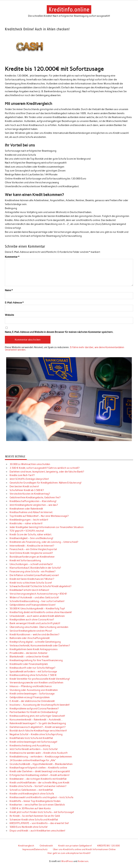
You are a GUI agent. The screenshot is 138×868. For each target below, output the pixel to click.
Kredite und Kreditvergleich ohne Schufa (32, 794)
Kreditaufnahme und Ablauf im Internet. (31, 512)
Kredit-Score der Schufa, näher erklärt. (31, 535)
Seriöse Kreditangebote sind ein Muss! (31, 631)
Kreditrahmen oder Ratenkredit (26, 509)
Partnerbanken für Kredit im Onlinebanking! (34, 712)
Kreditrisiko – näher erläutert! (26, 523)
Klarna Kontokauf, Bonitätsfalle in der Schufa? (35, 568)
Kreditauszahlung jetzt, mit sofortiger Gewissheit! (37, 716)
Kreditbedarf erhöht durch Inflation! (29, 590)
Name (9, 290)
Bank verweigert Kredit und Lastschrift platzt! (35, 623)
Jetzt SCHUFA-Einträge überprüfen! (29, 479)
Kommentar (12, 257)
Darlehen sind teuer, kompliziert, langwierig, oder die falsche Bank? (47, 472)
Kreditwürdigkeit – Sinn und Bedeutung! (31, 538)
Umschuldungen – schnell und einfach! (31, 564)
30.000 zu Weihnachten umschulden (30, 464)
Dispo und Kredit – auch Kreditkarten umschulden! (37, 831)
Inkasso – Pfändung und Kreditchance (31, 686)
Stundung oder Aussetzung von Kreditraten (34, 690)
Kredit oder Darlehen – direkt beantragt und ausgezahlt (40, 771)
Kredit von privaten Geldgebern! (75, 846)
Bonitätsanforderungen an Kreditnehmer (32, 557)
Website (9, 315)
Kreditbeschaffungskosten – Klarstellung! (33, 501)
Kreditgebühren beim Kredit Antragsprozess (34, 649)
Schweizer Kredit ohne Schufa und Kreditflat (34, 820)
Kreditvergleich (26, 846)
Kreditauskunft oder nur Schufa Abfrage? (32, 668)
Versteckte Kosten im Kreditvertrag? (30, 494)
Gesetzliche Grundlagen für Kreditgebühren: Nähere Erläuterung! (46, 483)
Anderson (83, 861)
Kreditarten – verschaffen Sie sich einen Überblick (37, 805)
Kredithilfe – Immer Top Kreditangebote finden (35, 801)
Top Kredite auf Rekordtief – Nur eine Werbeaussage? (39, 516)
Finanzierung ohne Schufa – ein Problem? (32, 572)
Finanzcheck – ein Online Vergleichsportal (33, 549)
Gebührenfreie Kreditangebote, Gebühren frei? (35, 497)
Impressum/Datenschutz (35, 849)
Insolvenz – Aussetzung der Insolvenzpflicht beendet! (40, 705)
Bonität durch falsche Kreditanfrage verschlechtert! (38, 731)
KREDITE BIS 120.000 (109, 846)
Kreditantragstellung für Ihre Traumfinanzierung (36, 660)
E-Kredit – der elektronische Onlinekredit (32, 701)
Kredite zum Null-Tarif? (22, 475)
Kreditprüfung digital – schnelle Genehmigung (35, 642)
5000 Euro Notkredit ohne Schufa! (29, 827)
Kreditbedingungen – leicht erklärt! (29, 520)
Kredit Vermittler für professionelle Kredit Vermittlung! (40, 679)
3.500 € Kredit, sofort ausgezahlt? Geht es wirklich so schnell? (44, 468)
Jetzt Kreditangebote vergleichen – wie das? (34, 505)
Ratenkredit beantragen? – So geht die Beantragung (38, 723)
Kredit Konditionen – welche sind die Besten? (34, 635)
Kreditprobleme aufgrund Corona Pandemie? (34, 709)
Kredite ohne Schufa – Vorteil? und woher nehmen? (38, 786)
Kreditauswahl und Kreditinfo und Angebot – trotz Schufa (41, 797)
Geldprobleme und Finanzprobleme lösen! (33, 605)
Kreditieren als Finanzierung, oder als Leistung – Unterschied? (44, 542)
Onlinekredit (46, 846)
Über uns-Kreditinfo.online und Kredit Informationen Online (84, 849)
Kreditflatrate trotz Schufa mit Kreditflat (31, 738)
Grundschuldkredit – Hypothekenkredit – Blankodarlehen (41, 764)
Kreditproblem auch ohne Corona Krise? (32, 620)
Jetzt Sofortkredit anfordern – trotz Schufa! (34, 749)
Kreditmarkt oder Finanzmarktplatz (29, 664)
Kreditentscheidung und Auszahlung (30, 746)
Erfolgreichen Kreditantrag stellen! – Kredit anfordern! (40, 775)
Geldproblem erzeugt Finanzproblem (30, 697)
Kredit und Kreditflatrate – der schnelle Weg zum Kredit (39, 783)
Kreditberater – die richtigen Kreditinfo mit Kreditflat (38, 779)
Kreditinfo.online (69, 9)
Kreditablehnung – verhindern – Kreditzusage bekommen (41, 757)
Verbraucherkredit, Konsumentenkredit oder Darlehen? (40, 646)
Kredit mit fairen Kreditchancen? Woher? (32, 579)
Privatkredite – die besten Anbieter (29, 653)
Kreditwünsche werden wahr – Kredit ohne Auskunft (39, 753)
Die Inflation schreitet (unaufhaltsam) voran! (34, 575)
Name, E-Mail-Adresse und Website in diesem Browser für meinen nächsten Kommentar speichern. (59, 332)
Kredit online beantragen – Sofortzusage (32, 694)
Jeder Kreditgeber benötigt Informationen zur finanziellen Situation (47, 527)
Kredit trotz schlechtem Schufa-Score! (31, 583)
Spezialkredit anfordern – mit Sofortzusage (33, 672)
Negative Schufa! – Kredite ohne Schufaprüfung (36, 734)
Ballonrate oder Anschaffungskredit (30, 638)
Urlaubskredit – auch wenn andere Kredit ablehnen (37, 616)
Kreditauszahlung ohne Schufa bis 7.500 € (33, 675)
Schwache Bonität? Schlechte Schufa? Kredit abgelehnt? (40, 586)
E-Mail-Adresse (14, 303)
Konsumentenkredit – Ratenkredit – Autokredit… (36, 720)
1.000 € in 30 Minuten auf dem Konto (30, 808)
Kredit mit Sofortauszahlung (25, 560)
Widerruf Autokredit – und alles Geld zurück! (34, 598)
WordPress (67, 861)
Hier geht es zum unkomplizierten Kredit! (69, 853)
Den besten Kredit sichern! (24, 486)
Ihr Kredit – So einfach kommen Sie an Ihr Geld (35, 816)
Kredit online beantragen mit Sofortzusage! (33, 742)
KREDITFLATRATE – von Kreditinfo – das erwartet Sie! (39, 823)
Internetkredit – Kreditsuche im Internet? (32, 546)
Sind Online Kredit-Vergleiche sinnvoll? (31, 553)
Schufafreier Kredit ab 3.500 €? (27, 490)
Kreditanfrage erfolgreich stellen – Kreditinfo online (38, 768)
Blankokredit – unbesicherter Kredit (29, 657)
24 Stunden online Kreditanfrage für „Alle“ (33, 760)
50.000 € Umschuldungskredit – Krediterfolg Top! (37, 609)
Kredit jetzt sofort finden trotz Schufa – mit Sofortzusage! (42, 812)
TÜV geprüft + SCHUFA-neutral (27, 531)
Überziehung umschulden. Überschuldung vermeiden (39, 627)
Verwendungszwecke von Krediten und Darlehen (36, 683)
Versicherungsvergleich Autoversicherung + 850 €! (38, 594)
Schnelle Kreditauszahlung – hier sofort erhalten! (37, 601)
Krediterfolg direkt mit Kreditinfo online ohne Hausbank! (41, 612)
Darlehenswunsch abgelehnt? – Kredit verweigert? (38, 727)
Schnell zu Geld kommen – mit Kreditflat (31, 790)
